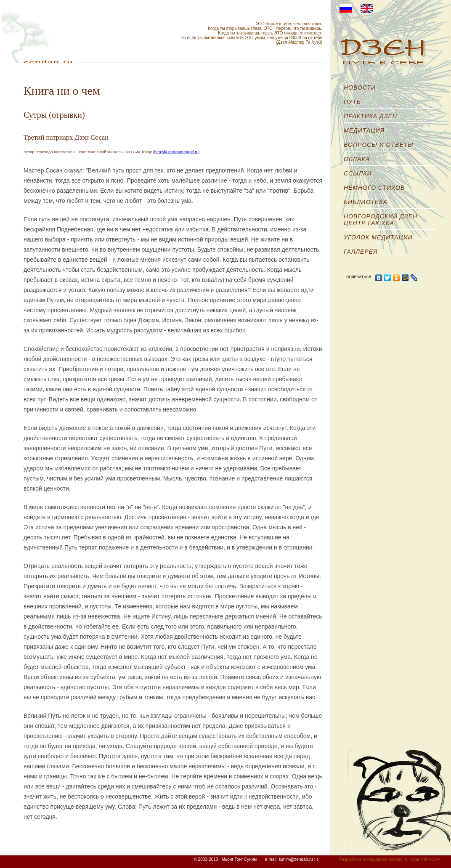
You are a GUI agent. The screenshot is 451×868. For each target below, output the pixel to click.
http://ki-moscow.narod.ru (176, 152)
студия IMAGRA (425, 859)
